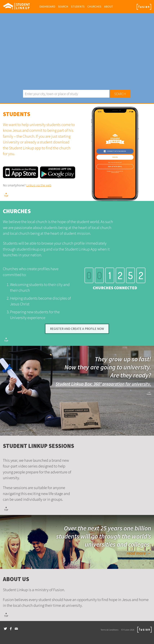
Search (63, 6)
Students (78, 6)
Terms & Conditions (109, 630)
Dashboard (47, 6)
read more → (139, 553)
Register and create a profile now (77, 329)
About (109, 6)
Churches (94, 6)
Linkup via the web (39, 185)
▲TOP (6, 194)
